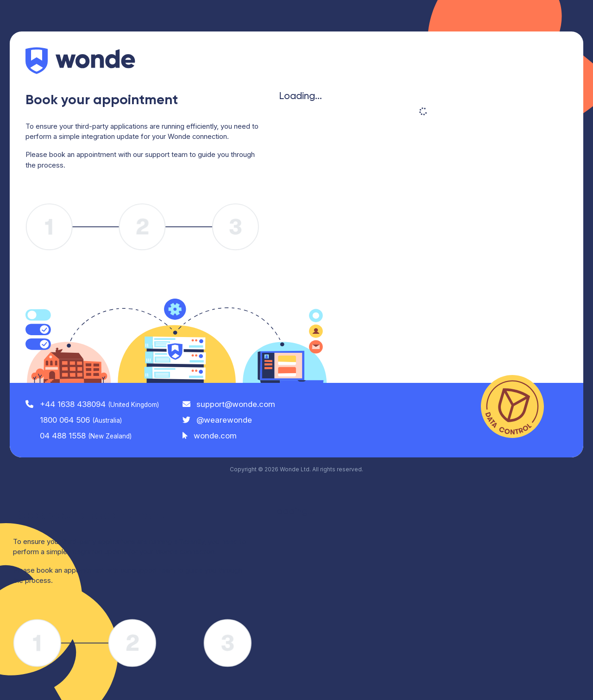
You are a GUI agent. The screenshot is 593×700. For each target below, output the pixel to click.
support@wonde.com (229, 404)
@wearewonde (218, 420)
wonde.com (210, 436)
